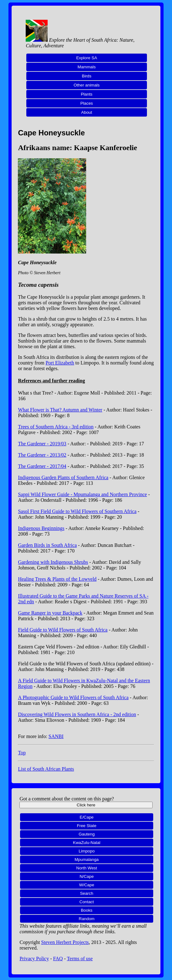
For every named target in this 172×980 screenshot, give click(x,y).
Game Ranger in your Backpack (50, 613)
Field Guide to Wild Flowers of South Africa (63, 630)
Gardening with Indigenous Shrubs (53, 562)
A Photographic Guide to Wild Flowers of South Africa (73, 697)
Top (22, 753)
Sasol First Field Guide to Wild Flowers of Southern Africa (77, 511)
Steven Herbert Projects (65, 942)
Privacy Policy (34, 959)
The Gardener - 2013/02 (42, 455)
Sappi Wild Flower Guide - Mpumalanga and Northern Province (82, 494)
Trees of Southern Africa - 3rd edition (56, 427)
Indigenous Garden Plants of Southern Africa (63, 477)
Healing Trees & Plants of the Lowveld (57, 579)
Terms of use (80, 959)
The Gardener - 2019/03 (42, 444)
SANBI (56, 736)
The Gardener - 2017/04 (42, 466)
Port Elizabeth (60, 363)
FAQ (58, 959)
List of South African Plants (46, 769)
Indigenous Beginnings (41, 528)
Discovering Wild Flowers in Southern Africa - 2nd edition (77, 714)
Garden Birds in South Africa (47, 545)
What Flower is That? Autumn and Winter (60, 410)
